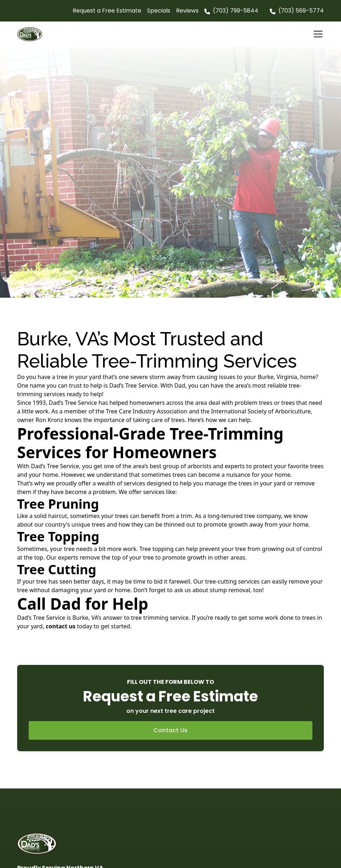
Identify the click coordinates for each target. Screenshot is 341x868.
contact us (61, 626)
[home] (33, 34)
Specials (159, 11)
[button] (317, 34)
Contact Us (171, 730)
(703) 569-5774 (301, 11)
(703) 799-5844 (236, 11)
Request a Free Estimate (107, 11)
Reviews (187, 11)
